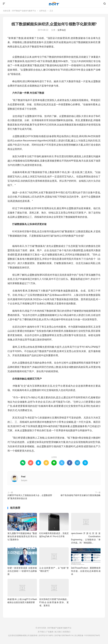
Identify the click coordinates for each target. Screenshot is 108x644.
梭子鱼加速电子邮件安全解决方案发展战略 (81, 495)
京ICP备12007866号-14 (64, 635)
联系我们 (67, 632)
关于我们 (41, 632)
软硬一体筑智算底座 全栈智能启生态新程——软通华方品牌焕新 (22, 571)
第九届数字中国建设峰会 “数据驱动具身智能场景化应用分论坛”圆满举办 (22, 536)
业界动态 (43, 11)
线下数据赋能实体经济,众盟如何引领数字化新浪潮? (54, 24)
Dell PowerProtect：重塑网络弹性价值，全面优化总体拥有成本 (86, 571)
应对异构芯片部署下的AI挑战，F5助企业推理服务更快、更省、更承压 (54, 602)
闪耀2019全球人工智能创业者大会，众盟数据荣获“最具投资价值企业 (30, 497)
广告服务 (50, 632)
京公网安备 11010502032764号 (87, 635)
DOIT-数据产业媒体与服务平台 (54, 4)
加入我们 (58, 632)
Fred (23, 477)
